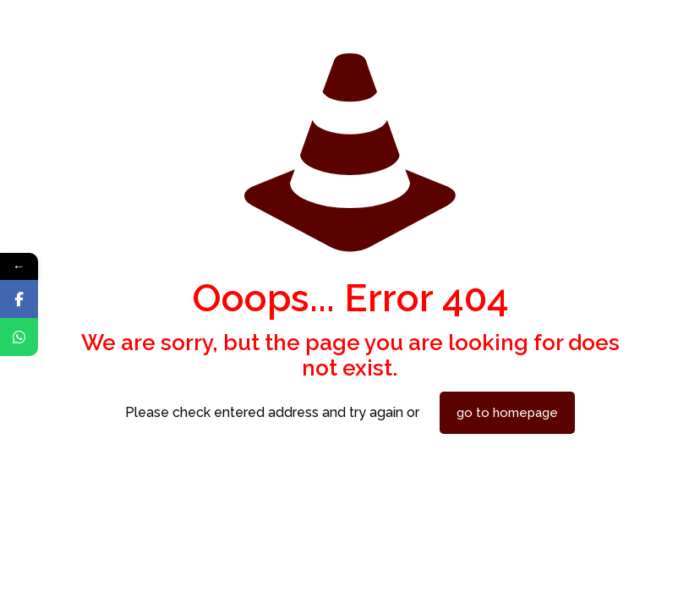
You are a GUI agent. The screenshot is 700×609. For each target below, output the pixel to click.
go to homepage (507, 413)
